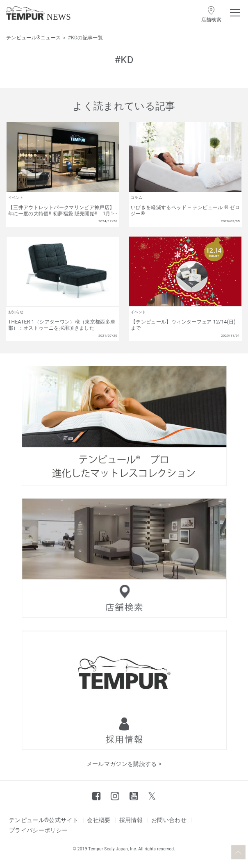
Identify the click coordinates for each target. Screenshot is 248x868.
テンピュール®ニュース (33, 38)
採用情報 (131, 820)
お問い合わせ (169, 820)
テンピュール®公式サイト (44, 820)
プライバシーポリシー (39, 830)
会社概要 (99, 820)
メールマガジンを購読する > (124, 764)
